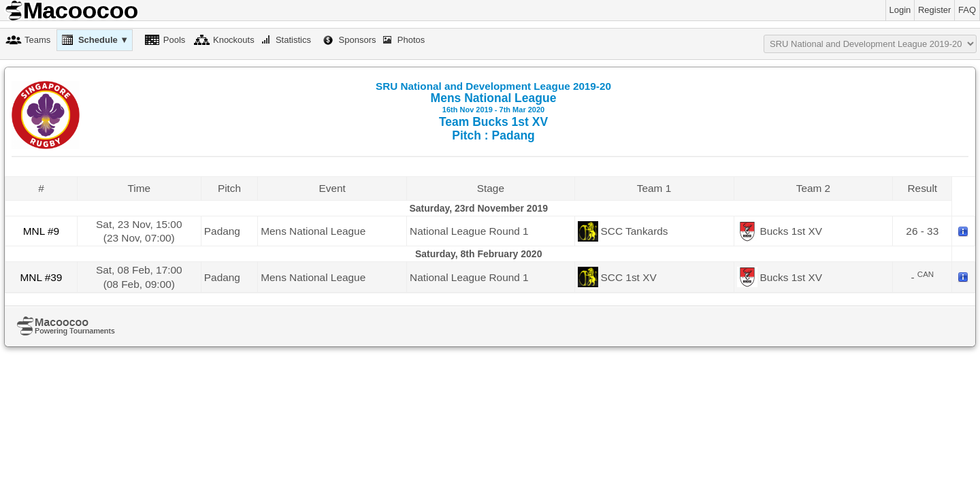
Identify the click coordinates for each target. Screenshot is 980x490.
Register (934, 10)
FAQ (967, 10)
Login (900, 10)
